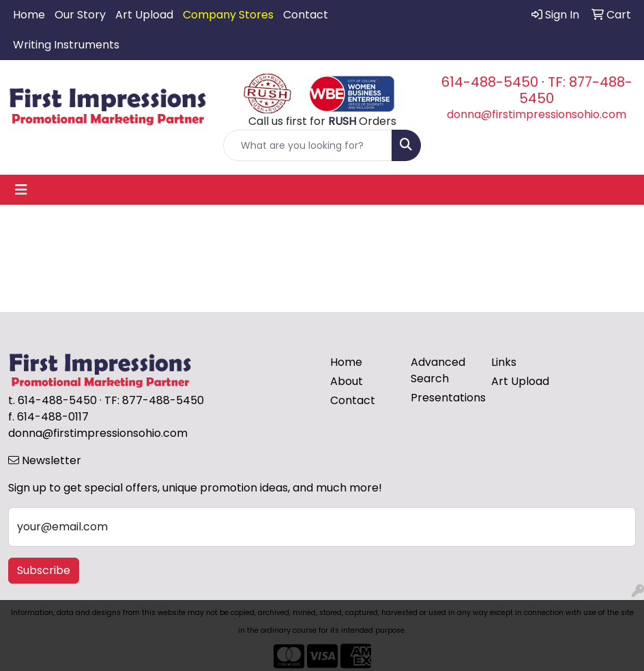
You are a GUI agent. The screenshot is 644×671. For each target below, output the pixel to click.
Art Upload (144, 15)
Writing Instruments (66, 45)
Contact (306, 15)
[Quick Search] (308, 145)
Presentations (443, 398)
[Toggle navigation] (21, 190)
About (347, 381)
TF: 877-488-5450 (576, 90)
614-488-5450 (490, 82)
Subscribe (44, 570)
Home (29, 15)
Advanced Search (438, 370)
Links (504, 362)
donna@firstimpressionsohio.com (537, 114)
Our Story (80, 15)
